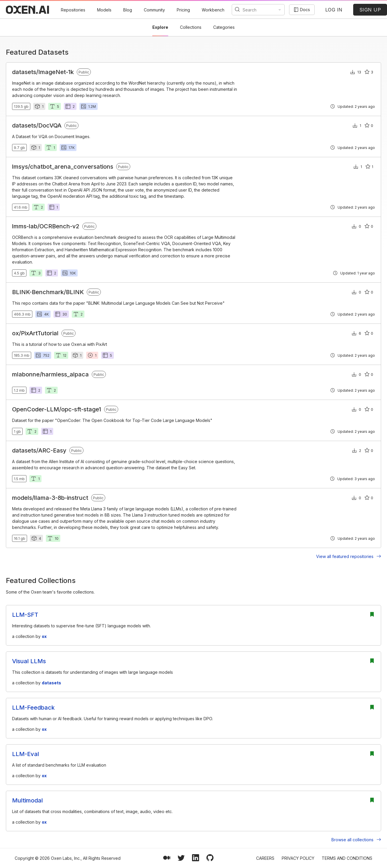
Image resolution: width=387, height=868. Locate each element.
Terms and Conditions (347, 858)
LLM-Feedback (33, 708)
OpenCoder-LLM (36, 409)
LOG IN (334, 10)
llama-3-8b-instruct (61, 498)
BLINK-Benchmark (38, 292)
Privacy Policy (298, 858)
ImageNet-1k (56, 72)
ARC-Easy (52, 450)
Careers (265, 858)
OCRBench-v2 (59, 226)
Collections (191, 27)
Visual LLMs (29, 661)
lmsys (20, 167)
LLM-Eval (26, 754)
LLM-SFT (25, 615)
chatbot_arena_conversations (72, 167)
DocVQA (50, 125)
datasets (24, 72)
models (22, 498)
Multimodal (27, 800)
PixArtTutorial (40, 333)
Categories (224, 27)
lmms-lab (25, 226)
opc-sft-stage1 (81, 409)
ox (15, 333)
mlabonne (26, 374)
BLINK (75, 292)
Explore (160, 27)
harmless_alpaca (65, 374)
